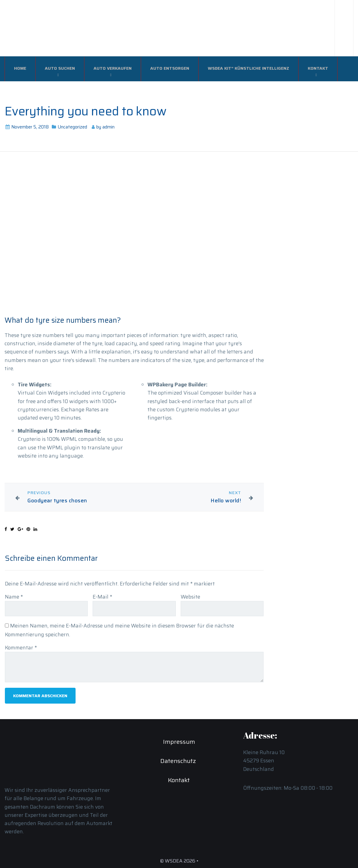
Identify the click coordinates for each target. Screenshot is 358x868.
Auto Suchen (60, 68)
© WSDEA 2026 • (179, 861)
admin (108, 127)
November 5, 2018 (30, 127)
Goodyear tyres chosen (57, 501)
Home (20, 68)
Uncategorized (72, 127)
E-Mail (102, 597)
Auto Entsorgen (170, 68)
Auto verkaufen (113, 68)
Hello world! (226, 501)
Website (190, 597)
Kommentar (21, 648)
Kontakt (318, 68)
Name (14, 597)
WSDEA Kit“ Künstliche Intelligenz (248, 68)
